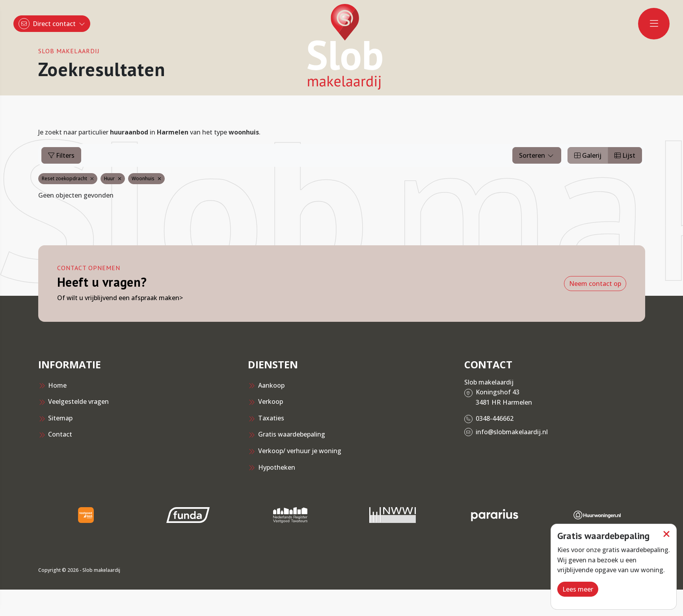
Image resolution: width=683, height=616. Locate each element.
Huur (113, 178)
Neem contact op (595, 284)
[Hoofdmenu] (654, 24)
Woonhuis (146, 178)
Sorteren (537, 155)
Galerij (588, 155)
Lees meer (578, 589)
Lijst (625, 155)
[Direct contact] (52, 24)
